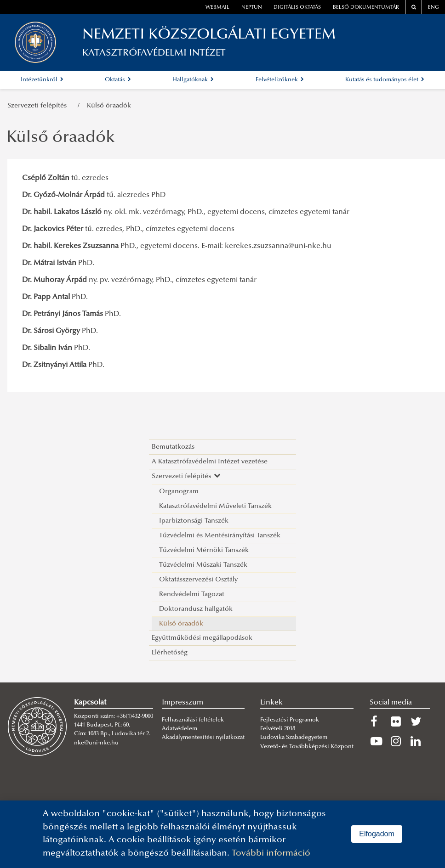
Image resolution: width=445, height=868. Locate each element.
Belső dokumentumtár (366, 8)
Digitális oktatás (297, 8)
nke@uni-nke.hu (96, 743)
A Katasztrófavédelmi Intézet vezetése (210, 462)
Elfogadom (377, 834)
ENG (434, 8)
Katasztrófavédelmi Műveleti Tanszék (215, 506)
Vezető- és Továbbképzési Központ (307, 747)
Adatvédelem (180, 729)
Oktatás (118, 80)
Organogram (179, 492)
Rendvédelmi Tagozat (192, 595)
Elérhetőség (170, 653)
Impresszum (183, 703)
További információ (271, 854)
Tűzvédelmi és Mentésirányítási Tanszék (220, 536)
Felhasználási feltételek (193, 720)
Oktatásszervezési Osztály (198, 580)
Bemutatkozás (173, 447)
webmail (217, 8)
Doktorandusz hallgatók (196, 609)
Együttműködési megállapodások (202, 638)
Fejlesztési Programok (290, 720)
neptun (252, 8)
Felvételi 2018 (278, 729)
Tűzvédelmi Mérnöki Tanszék (204, 550)
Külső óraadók (109, 106)
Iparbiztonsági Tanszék (194, 521)
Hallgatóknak (193, 80)
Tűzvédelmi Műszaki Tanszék (203, 565)
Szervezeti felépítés (39, 106)
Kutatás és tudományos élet (385, 80)
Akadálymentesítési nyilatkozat (203, 738)
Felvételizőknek (280, 80)
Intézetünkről (42, 80)
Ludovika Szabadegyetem (294, 738)
